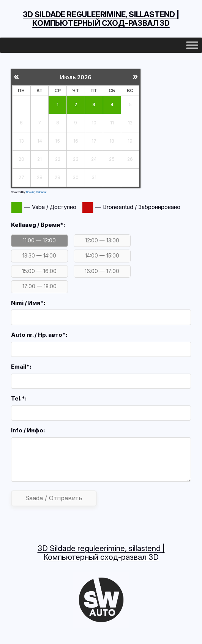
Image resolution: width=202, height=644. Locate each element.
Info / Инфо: (28, 430)
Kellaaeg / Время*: (38, 225)
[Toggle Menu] (192, 45)
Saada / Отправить (54, 498)
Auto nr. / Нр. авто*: (39, 335)
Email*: (21, 367)
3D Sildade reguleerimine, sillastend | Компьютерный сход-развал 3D (101, 19)
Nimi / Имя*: (28, 303)
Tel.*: (19, 399)
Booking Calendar (36, 192)
